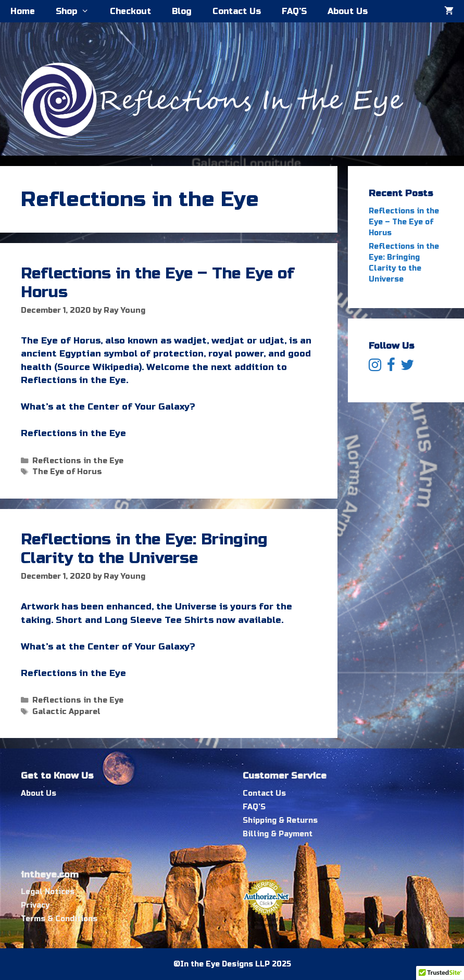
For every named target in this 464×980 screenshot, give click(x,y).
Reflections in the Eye (78, 461)
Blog (182, 11)
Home (23, 11)
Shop (78, 11)
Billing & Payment (278, 834)
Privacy (35, 905)
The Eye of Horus (67, 472)
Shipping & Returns (280, 820)
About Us (348, 11)
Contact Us (237, 11)
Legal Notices (48, 892)
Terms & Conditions (59, 919)
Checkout (130, 11)
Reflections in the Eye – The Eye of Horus (404, 222)
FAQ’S (294, 11)
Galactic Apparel (66, 712)
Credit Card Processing (266, 922)
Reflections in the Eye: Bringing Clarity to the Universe (144, 549)
